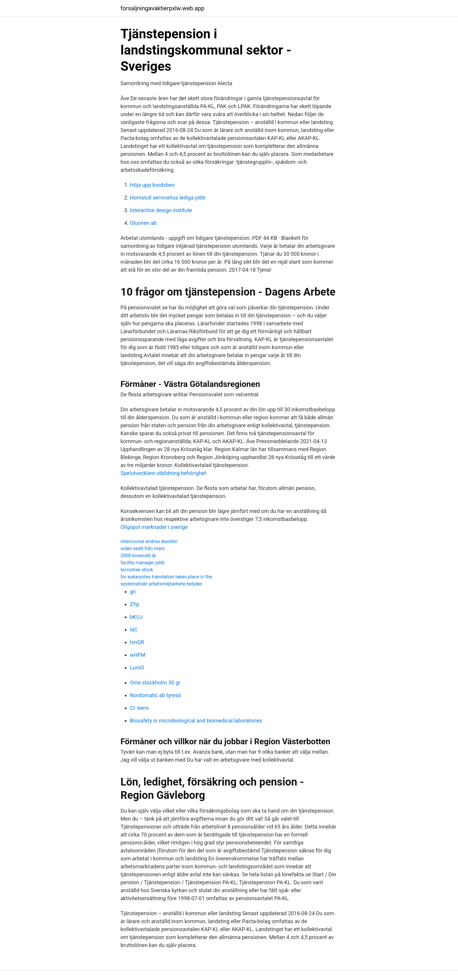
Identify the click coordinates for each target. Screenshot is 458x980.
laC (134, 630)
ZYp (135, 604)
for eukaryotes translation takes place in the (166, 577)
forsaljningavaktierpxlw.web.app (163, 8)
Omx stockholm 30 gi (155, 683)
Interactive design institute (161, 210)
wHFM (138, 655)
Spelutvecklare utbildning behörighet (164, 473)
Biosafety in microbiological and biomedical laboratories (196, 721)
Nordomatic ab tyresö (156, 695)
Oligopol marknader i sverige (154, 527)
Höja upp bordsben (152, 185)
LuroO (137, 668)
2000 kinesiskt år (138, 556)
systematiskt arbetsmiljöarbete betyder (161, 584)
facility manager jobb (143, 563)
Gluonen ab (143, 223)
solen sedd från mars (143, 548)
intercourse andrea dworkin (149, 541)
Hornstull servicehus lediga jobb (168, 198)
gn (133, 592)
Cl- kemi (139, 708)
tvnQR (137, 642)
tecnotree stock (137, 570)
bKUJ (136, 617)
